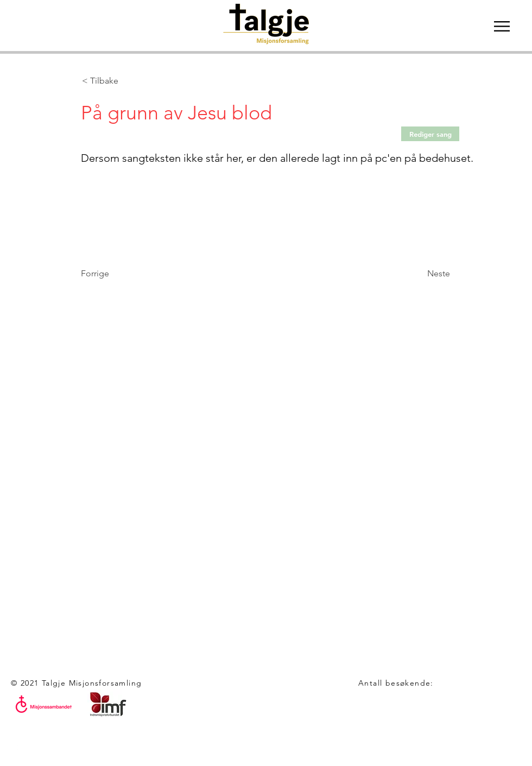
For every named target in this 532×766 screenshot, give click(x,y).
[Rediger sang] (430, 134)
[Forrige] (117, 274)
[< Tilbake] (118, 81)
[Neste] (423, 274)
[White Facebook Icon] (16, 750)
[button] (502, 26)
